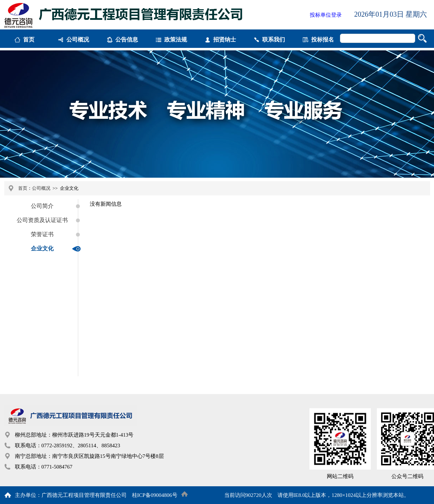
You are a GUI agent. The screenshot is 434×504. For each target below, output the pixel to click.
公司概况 (78, 40)
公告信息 (127, 40)
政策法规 (176, 40)
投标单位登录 (326, 15)
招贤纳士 (225, 40)
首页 (29, 40)
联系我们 (274, 40)
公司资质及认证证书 (42, 220)
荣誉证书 (42, 234)
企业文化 (42, 248)
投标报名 (323, 40)
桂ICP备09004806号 (155, 495)
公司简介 (42, 206)
